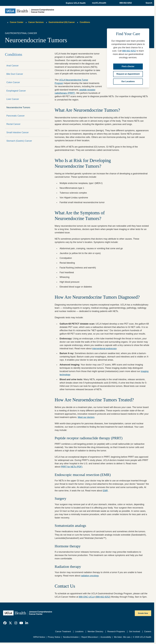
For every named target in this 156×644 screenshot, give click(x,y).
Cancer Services (36, 22)
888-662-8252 (129, 51)
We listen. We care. (122, 637)
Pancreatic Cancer (16, 116)
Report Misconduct (90, 637)
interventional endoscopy (104, 349)
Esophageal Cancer (16, 91)
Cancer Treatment (63, 632)
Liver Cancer (13, 99)
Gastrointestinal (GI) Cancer (62, 22)
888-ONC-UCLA (87, 597)
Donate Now (143, 613)
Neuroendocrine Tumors (18, 107)
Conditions (85, 22)
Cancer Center (17, 22)
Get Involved (134, 632)
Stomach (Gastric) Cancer (19, 141)
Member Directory (96, 632)
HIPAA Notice (39, 637)
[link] (5, 623)
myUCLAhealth (99, 3)
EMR (105, 491)
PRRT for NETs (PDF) (72, 467)
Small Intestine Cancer (18, 132)
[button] (76, 3)
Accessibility (106, 637)
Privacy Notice (54, 637)
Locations (79, 632)
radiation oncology (90, 576)
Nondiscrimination (71, 637)
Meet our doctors (86, 417)
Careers (148, 632)
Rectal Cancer (13, 124)
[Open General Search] (148, 3)
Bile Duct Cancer (15, 74)
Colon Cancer (13, 82)
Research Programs (116, 632)
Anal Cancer (13, 66)
